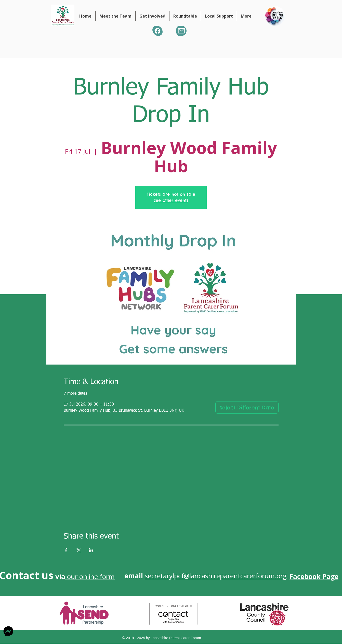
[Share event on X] (79, 550)
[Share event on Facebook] (66, 550)
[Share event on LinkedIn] (91, 550)
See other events (171, 200)
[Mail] (181, 31)
